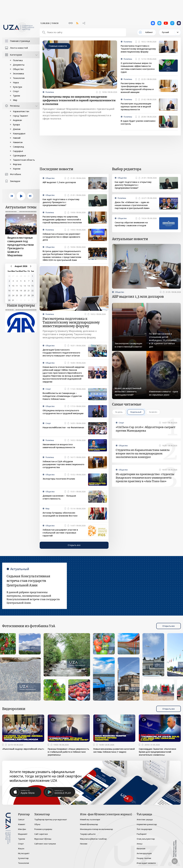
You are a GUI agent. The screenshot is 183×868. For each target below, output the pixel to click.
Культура (17, 87)
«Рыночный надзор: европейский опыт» (23, 749)
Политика (18, 60)
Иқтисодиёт (24, 853)
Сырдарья (18, 151)
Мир (15, 100)
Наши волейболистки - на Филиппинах (63, 427)
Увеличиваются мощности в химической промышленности (59, 446)
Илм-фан (22, 829)
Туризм (16, 96)
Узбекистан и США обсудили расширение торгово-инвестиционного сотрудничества (63, 464)
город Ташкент (20, 116)
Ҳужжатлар (23, 858)
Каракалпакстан (21, 111)
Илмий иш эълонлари (90, 819)
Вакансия (141, 849)
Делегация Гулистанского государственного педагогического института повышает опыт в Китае (61, 353)
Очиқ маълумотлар (146, 839)
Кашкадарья (19, 133)
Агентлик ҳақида (145, 819)
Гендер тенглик (144, 858)
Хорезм (17, 169)
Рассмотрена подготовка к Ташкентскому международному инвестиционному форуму (138, 49)
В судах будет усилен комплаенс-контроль (138, 122)
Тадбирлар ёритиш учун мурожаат (51, 819)
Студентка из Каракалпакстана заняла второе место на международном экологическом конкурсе (143, 453)
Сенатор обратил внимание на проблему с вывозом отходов (131, 224)
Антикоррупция (144, 853)
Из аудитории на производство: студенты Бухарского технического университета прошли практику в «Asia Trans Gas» (145, 478)
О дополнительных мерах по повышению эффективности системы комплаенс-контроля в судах (138, 68)
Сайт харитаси (41, 834)
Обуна (37, 824)
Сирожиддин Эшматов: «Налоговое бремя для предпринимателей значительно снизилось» (157, 752)
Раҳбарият (142, 834)
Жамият (22, 824)
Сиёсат (21, 819)
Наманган (18, 142)
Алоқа (140, 844)
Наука (16, 82)
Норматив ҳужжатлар (147, 824)
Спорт (16, 91)
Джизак (17, 129)
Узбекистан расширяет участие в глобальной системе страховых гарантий (60, 533)
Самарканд (18, 147)
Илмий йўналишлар (89, 824)
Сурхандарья (19, 155)
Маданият (23, 834)
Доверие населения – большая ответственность (59, 497)
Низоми (84, 844)
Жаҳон (21, 849)
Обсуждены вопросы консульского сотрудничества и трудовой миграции (63, 412)
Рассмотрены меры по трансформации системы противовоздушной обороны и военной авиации (137, 88)
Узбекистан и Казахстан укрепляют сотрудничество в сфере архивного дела (61, 237)
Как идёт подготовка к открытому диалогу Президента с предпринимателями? (61, 202)
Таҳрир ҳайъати (88, 834)
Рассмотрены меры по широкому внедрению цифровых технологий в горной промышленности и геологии (79, 100)
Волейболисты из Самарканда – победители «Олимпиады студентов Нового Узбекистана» (62, 396)
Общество (18, 69)
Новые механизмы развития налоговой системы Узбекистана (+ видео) (114, 750)
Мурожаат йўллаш (43, 839)
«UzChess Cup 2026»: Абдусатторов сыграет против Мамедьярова (146, 429)
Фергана (17, 164)
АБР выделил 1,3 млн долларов (59, 182)
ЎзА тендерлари (144, 829)
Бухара (16, 125)
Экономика (18, 74)
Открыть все (74, 545)
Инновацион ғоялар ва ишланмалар (96, 829)
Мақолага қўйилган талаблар (93, 839)
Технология (19, 78)
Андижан (17, 120)
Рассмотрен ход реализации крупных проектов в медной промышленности (136, 107)
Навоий (17, 138)
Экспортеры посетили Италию (59, 479)
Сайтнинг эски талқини (45, 844)
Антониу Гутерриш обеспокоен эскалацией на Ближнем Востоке (60, 514)
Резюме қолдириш (43, 829)
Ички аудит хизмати (146, 863)
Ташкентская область (24, 160)
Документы (19, 65)
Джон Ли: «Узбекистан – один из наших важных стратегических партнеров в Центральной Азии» (132, 205)
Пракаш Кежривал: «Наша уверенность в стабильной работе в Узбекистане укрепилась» (68, 752)
